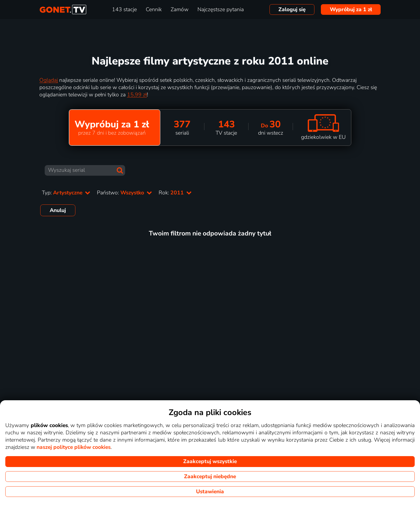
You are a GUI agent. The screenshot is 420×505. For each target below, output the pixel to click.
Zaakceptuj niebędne (210, 477)
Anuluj (58, 210)
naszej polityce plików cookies (74, 447)
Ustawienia (210, 492)
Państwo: (124, 193)
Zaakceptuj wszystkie (210, 461)
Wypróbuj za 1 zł (351, 9)
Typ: (66, 193)
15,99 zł (137, 95)
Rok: (175, 193)
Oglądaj (49, 80)
